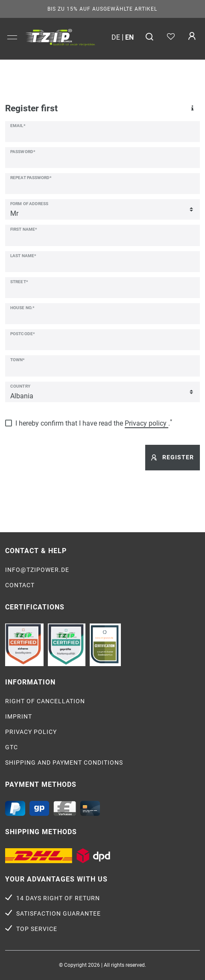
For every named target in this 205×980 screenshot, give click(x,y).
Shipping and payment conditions (64, 763)
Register (173, 457)
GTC (12, 747)
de (116, 37)
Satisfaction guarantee (59, 913)
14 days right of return (58, 898)
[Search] (150, 37)
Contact (20, 585)
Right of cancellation (45, 701)
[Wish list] (171, 37)
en (129, 37)
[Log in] (192, 37)
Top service (37, 929)
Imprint (19, 716)
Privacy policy (31, 732)
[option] (60, 37)
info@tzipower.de (37, 570)
